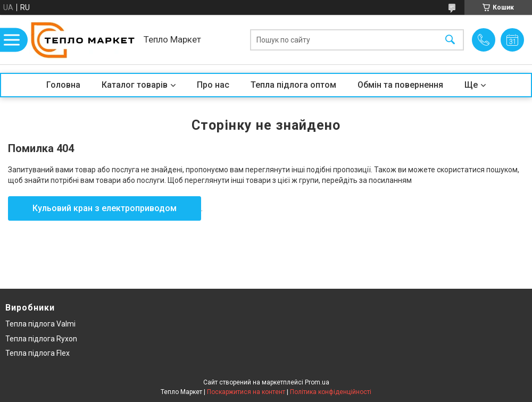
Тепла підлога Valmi (40, 324)
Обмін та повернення (400, 85)
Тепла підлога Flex (38, 353)
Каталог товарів (135, 85)
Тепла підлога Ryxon (41, 339)
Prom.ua (317, 382)
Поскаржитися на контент (246, 392)
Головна (63, 85)
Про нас (213, 85)
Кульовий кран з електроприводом (105, 208)
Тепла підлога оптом (293, 85)
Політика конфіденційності (331, 392)
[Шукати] (450, 40)
